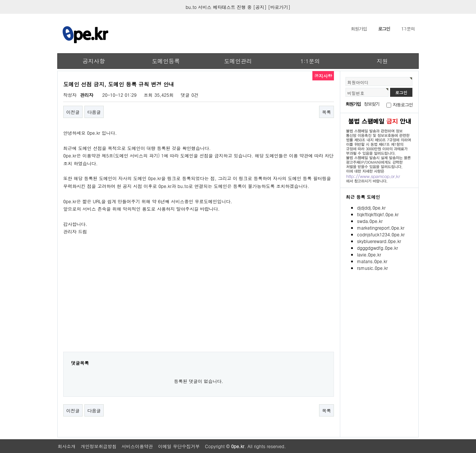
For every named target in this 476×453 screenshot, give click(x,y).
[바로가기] (279, 7)
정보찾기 (372, 104)
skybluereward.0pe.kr (379, 241)
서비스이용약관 (137, 446)
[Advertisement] (199, 299)
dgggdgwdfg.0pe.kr (377, 248)
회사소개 (67, 446)
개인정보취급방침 (99, 446)
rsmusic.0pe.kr (372, 268)
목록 (327, 112)
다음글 (94, 112)
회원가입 (359, 28)
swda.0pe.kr (370, 221)
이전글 (73, 112)
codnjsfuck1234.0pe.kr (381, 234)
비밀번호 (356, 93)
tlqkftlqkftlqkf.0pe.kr (378, 214)
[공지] (260, 7)
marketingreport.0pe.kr (381, 228)
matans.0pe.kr (372, 261)
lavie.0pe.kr (369, 254)
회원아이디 (358, 82)
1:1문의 (408, 28)
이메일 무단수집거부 (179, 446)
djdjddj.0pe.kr (371, 208)
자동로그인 (403, 104)
